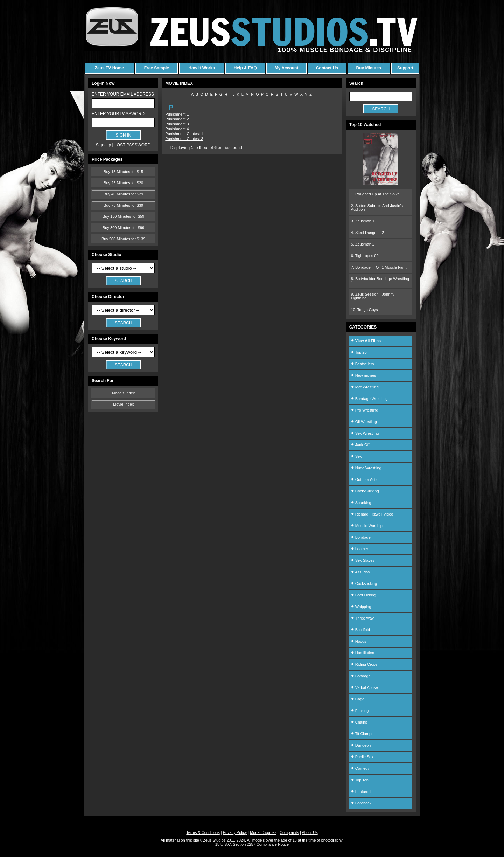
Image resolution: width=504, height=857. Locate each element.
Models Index (123, 393)
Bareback (361, 803)
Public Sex (362, 757)
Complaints (289, 832)
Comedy (360, 768)
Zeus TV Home (109, 68)
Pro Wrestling (365, 410)
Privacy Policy (235, 832)
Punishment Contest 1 (184, 134)
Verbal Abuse (365, 687)
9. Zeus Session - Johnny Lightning (373, 296)
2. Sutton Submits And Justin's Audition (377, 208)
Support (405, 68)
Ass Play (360, 572)
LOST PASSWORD (133, 145)
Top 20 (359, 352)
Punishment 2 (177, 119)
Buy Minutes (368, 68)
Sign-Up (103, 145)
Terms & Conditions (203, 832)
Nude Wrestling (366, 468)
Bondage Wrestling (369, 399)
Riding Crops (364, 664)
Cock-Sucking (365, 491)
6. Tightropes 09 (365, 256)
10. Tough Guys (365, 310)
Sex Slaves (363, 560)
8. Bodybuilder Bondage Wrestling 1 (380, 281)
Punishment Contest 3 (184, 139)
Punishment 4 (177, 129)
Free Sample (157, 68)
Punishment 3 (177, 124)
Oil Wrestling (364, 422)
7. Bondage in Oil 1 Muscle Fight (379, 267)
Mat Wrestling (365, 387)
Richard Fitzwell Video (372, 514)
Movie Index (123, 404)
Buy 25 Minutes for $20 (123, 183)
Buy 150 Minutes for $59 (123, 216)
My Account (287, 68)
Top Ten (360, 780)
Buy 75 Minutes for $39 (123, 205)
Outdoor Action (366, 479)
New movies (364, 375)
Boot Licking (364, 595)
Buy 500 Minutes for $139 (123, 239)
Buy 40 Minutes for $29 (123, 194)
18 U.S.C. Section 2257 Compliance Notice (252, 844)
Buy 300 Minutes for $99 (123, 228)
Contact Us (327, 68)
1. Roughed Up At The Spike (375, 194)
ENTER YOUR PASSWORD (118, 114)
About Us (310, 832)
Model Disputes (263, 832)
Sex (356, 456)
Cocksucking (364, 583)
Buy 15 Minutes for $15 (123, 172)
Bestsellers (363, 364)
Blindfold (360, 630)
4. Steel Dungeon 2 (367, 233)
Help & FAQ (245, 68)
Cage (358, 699)
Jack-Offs (361, 445)
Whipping (361, 607)
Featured (361, 792)
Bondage (361, 537)
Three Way (362, 618)
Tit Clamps (362, 734)
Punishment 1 (177, 114)
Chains (359, 722)
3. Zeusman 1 (363, 221)
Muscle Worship (367, 526)
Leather (360, 549)
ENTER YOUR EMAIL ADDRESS (123, 94)
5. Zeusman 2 (363, 244)
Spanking (361, 503)
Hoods (359, 641)
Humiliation (363, 653)
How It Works (202, 68)
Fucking (360, 711)
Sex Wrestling (365, 433)
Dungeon (361, 745)
